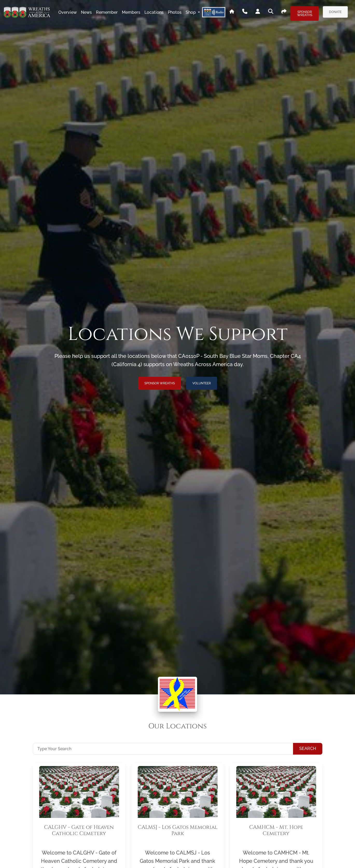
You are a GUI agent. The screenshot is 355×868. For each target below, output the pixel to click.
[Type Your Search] (163, 749)
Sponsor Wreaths (305, 13)
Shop (191, 12)
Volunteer (202, 383)
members (131, 12)
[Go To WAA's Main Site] (232, 12)
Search (308, 749)
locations (154, 12)
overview (68, 12)
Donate (335, 12)
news (86, 12)
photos (175, 12)
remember (107, 12)
